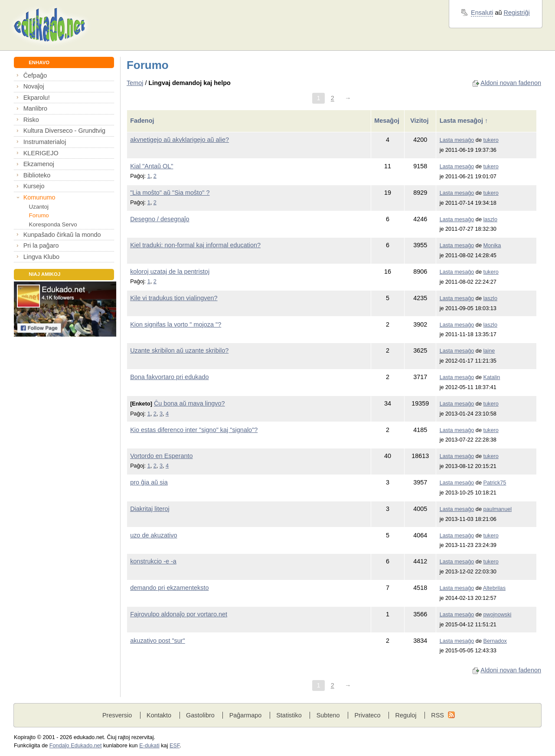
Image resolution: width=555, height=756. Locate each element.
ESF (175, 746)
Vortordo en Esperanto (161, 456)
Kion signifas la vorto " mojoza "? (176, 324)
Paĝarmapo (246, 715)
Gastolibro (200, 715)
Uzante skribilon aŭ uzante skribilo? (179, 350)
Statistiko (289, 715)
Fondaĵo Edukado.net (76, 746)
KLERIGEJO (41, 153)
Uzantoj (39, 207)
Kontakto (159, 715)
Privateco (367, 715)
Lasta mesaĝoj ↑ (464, 121)
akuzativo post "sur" (158, 641)
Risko (31, 120)
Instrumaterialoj (45, 142)
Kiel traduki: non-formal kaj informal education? (195, 245)
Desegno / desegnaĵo (160, 219)
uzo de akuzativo (153, 535)
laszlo (490, 219)
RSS (437, 715)
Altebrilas (494, 588)
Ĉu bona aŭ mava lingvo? (189, 403)
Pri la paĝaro (41, 245)
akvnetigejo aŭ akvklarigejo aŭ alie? (180, 140)
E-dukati (149, 746)
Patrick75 (495, 483)
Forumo (39, 215)
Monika (492, 245)
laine (489, 351)
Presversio (117, 715)
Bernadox (495, 641)
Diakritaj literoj (150, 509)
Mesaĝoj (388, 121)
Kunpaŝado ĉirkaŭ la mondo (62, 235)
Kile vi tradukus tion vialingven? (174, 298)
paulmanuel (498, 509)
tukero (491, 140)
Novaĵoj (34, 86)
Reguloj (406, 715)
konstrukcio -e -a (153, 561)
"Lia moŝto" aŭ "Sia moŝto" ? (170, 193)
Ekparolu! (37, 98)
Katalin (492, 377)
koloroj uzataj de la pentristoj (170, 272)
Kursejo (34, 186)
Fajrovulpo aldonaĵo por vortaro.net (179, 614)
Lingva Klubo (41, 257)
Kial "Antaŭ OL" (152, 166)
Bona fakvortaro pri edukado (169, 377)
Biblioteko (37, 175)
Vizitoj (420, 121)
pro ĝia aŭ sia (149, 482)
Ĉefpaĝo (35, 75)
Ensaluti (482, 13)
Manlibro (35, 108)
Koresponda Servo (53, 224)
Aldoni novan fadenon (511, 83)
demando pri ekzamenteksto (169, 588)
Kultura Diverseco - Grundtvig (64, 131)
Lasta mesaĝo (457, 140)
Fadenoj (143, 121)
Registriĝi (517, 13)
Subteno (328, 715)
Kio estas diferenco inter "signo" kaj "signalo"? (194, 430)
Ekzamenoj (39, 164)
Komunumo (39, 197)
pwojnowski (498, 615)
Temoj (135, 83)
